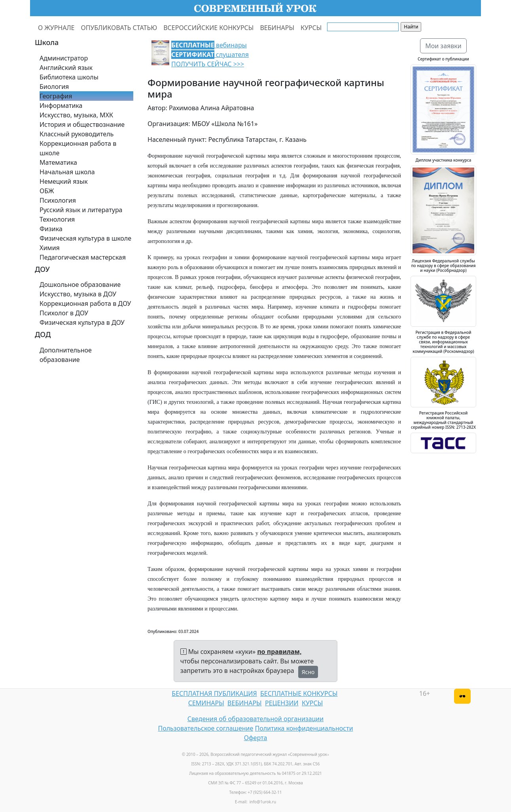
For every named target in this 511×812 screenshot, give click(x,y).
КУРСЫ (311, 28)
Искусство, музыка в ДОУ (78, 294)
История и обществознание (82, 124)
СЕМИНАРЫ (206, 703)
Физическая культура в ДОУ (82, 322)
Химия (50, 248)
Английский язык (66, 68)
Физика (51, 229)
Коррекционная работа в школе (78, 148)
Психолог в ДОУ (64, 313)
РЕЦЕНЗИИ (282, 703)
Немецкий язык (64, 181)
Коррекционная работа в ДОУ (85, 303)
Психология (58, 200)
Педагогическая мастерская (83, 257)
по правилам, (279, 652)
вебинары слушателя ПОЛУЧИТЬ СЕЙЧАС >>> (210, 55)
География (56, 96)
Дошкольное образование (80, 284)
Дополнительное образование (66, 355)
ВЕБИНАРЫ (277, 28)
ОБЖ (47, 191)
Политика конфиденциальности (304, 728)
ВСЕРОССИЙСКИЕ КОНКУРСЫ (208, 28)
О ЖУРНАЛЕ (56, 28)
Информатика (61, 106)
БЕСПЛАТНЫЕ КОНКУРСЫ (299, 693)
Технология (57, 219)
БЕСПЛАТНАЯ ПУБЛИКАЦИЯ (214, 693)
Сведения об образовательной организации (255, 719)
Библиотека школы (69, 77)
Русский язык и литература (81, 210)
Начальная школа (67, 172)
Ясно (308, 672)
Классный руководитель (77, 134)
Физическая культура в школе (85, 238)
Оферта (256, 738)
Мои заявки (443, 46)
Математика (58, 162)
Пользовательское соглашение (205, 728)
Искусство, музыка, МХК (76, 115)
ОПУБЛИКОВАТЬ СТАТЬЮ (119, 28)
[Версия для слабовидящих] (462, 696)
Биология (54, 87)
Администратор (64, 58)
